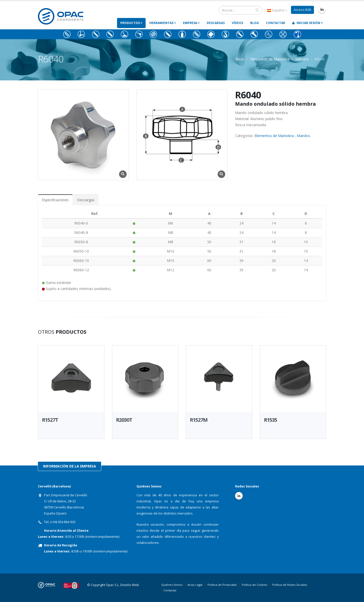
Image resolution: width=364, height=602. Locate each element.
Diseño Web (130, 585)
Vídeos (237, 23)
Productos (131, 23)
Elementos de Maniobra (270, 59)
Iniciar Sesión (308, 23)
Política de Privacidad (222, 585)
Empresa (191, 23)
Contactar (276, 23)
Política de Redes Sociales (290, 585)
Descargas (216, 23)
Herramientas (163, 23)
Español (277, 10)
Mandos (302, 59)
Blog (255, 23)
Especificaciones (55, 200)
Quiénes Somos (172, 585)
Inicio (240, 59)
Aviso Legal (195, 585)
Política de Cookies (254, 585)
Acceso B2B (302, 10)
